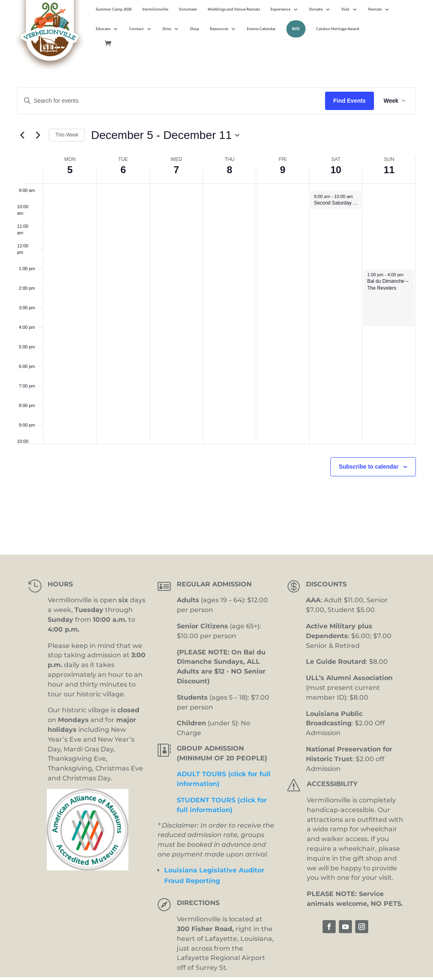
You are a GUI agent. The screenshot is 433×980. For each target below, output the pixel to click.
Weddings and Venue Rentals (234, 9)
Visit (345, 9)
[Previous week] (22, 135)
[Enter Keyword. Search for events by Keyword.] (171, 101)
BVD (296, 29)
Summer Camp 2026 (114, 9)
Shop (195, 29)
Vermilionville (155, 9)
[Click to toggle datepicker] (165, 135)
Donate (316, 9)
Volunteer (188, 9)
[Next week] (38, 135)
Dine (167, 29)
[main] (216, 302)
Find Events (349, 101)
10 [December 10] (336, 170)
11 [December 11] (389, 170)
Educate (103, 29)
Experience (280, 9)
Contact (136, 29)
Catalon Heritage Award (338, 29)
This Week (67, 135)
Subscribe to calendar (369, 467)
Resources (219, 29)
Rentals (375, 9)
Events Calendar (261, 29)
